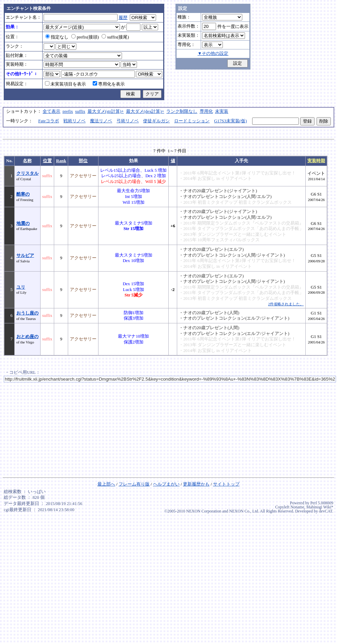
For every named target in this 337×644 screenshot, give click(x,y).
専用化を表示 (109, 84)
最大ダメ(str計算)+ (106, 111)
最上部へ (106, 484)
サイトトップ (226, 484)
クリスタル (27, 173)
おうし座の (27, 313)
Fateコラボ (49, 121)
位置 (47, 161)
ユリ (21, 287)
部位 (83, 161)
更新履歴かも (196, 484)
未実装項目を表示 (65, 84)
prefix (68, 111)
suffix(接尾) (115, 37)
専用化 (206, 111)
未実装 (222, 111)
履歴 (123, 18)
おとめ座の (27, 337)
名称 (27, 161)
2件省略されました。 (286, 304)
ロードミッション (192, 121)
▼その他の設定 (213, 53)
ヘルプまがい (166, 484)
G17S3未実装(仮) (230, 121)
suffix (80, 111)
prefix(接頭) (85, 37)
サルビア (25, 256)
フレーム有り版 (134, 484)
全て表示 (51, 111)
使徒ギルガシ (156, 121)
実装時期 (316, 161)
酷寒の (23, 194)
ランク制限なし (182, 111)
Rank (61, 161)
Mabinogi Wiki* (320, 507)
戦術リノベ (74, 121)
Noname (297, 507)
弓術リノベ (128, 121)
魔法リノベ (101, 121)
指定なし (57, 37)
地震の (23, 224)
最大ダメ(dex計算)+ (145, 111)
